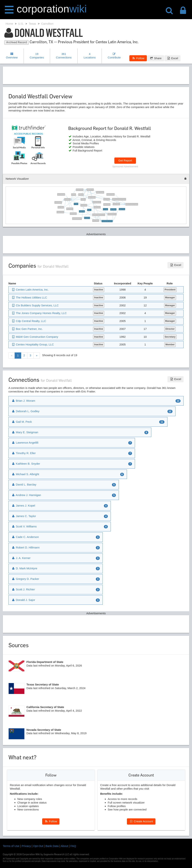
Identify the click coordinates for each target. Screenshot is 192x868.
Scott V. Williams (24, 526)
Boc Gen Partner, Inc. (97, 202)
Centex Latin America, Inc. (30, 290)
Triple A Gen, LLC (90, 190)
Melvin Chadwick (70, 209)
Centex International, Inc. (77, 219)
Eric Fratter (76, 204)
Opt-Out (38, 846)
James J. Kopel (23, 506)
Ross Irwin (89, 210)
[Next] (37, 356)
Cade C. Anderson (25, 537)
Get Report (125, 160)
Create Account (141, 821)
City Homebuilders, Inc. (112, 214)
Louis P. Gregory (73, 214)
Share (156, 58)
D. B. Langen (105, 209)
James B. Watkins (116, 204)
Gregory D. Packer (60, 212)
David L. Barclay (96, 221)
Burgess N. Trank (107, 205)
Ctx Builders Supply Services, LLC (99, 215)
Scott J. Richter (23, 589)
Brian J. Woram (61, 207)
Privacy (26, 846)
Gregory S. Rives (122, 209)
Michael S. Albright (92, 197)
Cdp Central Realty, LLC (29, 321)
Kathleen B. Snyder (26, 464)
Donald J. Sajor (23, 600)
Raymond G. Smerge (110, 194)
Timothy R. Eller (84, 205)
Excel (172, 58)
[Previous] (12, 356)
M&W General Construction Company (119, 199)
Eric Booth (73, 195)
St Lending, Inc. (67, 199)
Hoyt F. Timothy (106, 199)
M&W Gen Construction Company (132, 204)
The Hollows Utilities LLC (29, 297)
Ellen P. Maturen (113, 209)
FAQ (73, 846)
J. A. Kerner (83, 199)
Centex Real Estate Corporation (107, 221)
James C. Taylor (24, 516)
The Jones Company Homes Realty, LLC (39, 313)
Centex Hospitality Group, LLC (33, 344)
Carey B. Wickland (58, 202)
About (64, 846)
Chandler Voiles (82, 211)
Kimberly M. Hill (87, 218)
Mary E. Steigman (25, 432)
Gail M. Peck (81, 195)
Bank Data (52, 846)
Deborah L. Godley (25, 411)
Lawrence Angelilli (25, 443)
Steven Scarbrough (61, 194)
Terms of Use (11, 846)
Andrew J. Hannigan (100, 192)
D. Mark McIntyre (24, 568)
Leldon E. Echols (97, 207)
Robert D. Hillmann (25, 547)
